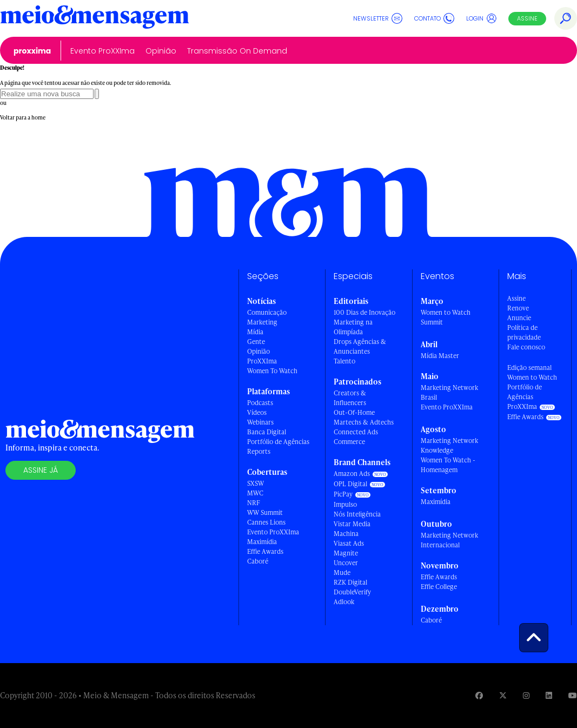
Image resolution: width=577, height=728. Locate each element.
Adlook (344, 602)
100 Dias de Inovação (364, 312)
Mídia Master (440, 356)
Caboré (258, 561)
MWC (255, 493)
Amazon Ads (352, 474)
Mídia (255, 332)
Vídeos (257, 412)
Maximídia (262, 542)
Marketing (262, 322)
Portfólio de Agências (278, 442)
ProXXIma (32, 51)
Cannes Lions (266, 522)
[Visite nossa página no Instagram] (526, 695)
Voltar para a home (23, 117)
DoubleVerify (352, 592)
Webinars (260, 422)
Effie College (439, 587)
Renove (518, 308)
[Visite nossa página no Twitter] (503, 695)
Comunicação (267, 312)
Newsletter (378, 18)
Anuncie (519, 318)
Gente (256, 342)
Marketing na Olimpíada (353, 327)
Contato (434, 18)
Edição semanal (529, 368)
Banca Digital (267, 432)
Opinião (161, 51)
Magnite (346, 553)
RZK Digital (350, 582)
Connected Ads (356, 432)
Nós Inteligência (357, 514)
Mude (342, 573)
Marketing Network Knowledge (449, 445)
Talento (344, 361)
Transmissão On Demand (237, 51)
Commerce (349, 442)
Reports (259, 451)
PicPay (343, 494)
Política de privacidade (524, 332)
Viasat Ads (349, 543)
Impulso (345, 504)
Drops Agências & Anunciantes (360, 346)
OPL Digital (350, 484)
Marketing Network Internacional (449, 540)
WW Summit (265, 512)
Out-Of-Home (354, 412)
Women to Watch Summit (446, 317)
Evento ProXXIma (102, 51)
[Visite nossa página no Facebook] (479, 695)
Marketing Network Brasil (449, 392)
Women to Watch (532, 377)
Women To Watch (272, 371)
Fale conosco (526, 347)
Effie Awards (265, 551)
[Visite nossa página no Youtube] (573, 695)
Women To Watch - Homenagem (448, 465)
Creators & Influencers (350, 398)
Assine (527, 18)
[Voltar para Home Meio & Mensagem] (95, 18)
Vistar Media (352, 524)
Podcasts (260, 403)
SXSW (256, 483)
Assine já (41, 470)
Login (482, 18)
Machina (346, 534)
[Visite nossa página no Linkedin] (549, 695)
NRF (254, 503)
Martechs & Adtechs (364, 422)
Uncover (346, 563)
